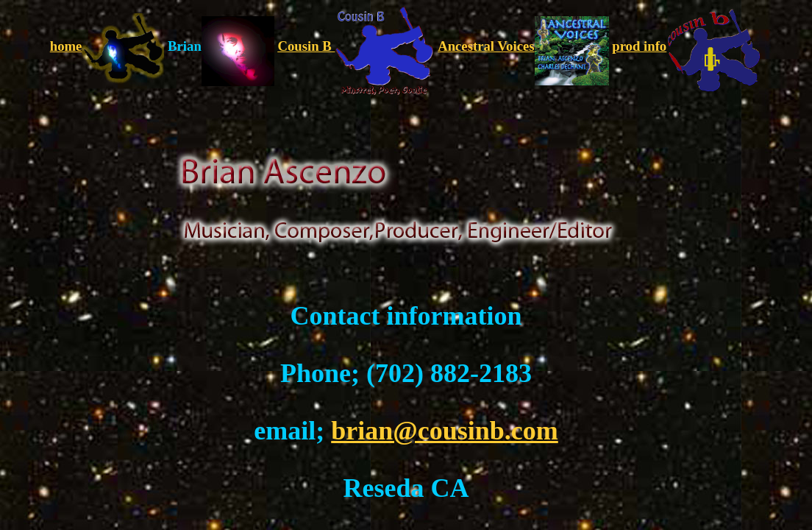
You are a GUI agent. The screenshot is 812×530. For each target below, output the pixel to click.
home (107, 46)
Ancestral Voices (523, 46)
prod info (687, 46)
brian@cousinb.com (445, 431)
